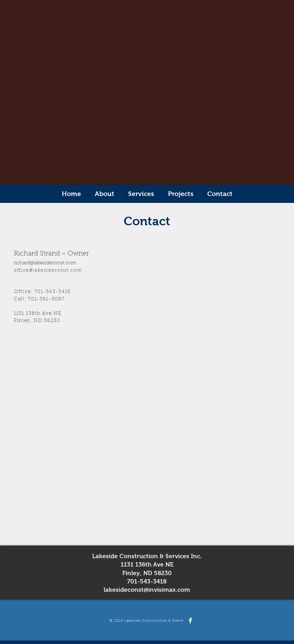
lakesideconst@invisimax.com (147, 590)
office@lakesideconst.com (48, 270)
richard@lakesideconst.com (45, 263)
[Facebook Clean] (190, 620)
